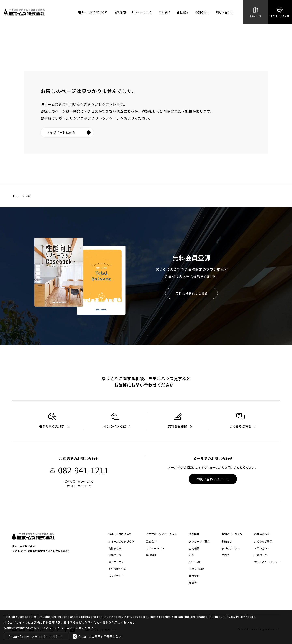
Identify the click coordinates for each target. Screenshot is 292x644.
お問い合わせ (224, 12)
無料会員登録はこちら (192, 293)
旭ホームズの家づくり (93, 12)
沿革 (192, 555)
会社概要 (194, 548)
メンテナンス (116, 576)
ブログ (225, 555)
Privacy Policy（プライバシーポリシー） (36, 637)
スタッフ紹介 (197, 569)
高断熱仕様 (115, 548)
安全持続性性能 (117, 569)
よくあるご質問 (263, 541)
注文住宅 (120, 12)
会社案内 (183, 12)
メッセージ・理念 (199, 541)
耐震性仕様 (115, 555)
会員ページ (261, 555)
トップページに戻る (69, 132)
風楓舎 (193, 583)
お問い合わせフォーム (213, 479)
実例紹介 (165, 12)
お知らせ (202, 12)
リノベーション (142, 12)
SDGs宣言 (195, 562)
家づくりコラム (231, 548)
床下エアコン (116, 562)
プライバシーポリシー (267, 562)
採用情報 (194, 576)
